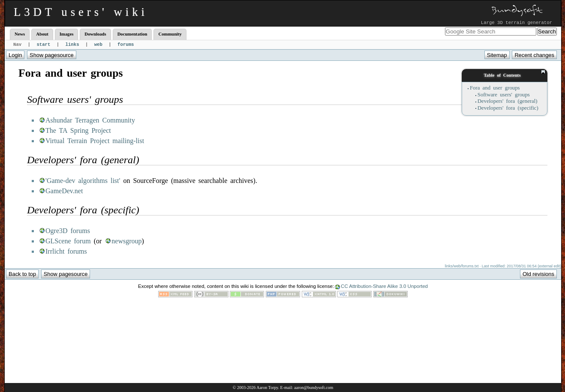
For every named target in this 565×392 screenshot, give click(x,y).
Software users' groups (504, 95)
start (43, 45)
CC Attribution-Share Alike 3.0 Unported (384, 286)
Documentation (132, 34)
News (20, 34)
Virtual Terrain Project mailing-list (95, 141)
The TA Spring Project (78, 130)
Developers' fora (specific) (508, 108)
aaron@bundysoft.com (314, 388)
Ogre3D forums (68, 231)
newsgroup (126, 241)
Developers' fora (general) (508, 101)
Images (67, 34)
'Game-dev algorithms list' (83, 181)
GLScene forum (68, 241)
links (72, 45)
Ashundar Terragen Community (90, 120)
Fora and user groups (495, 88)
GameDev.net (64, 191)
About (42, 34)
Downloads (95, 34)
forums (126, 45)
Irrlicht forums (66, 251)
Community (170, 34)
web (98, 45)
